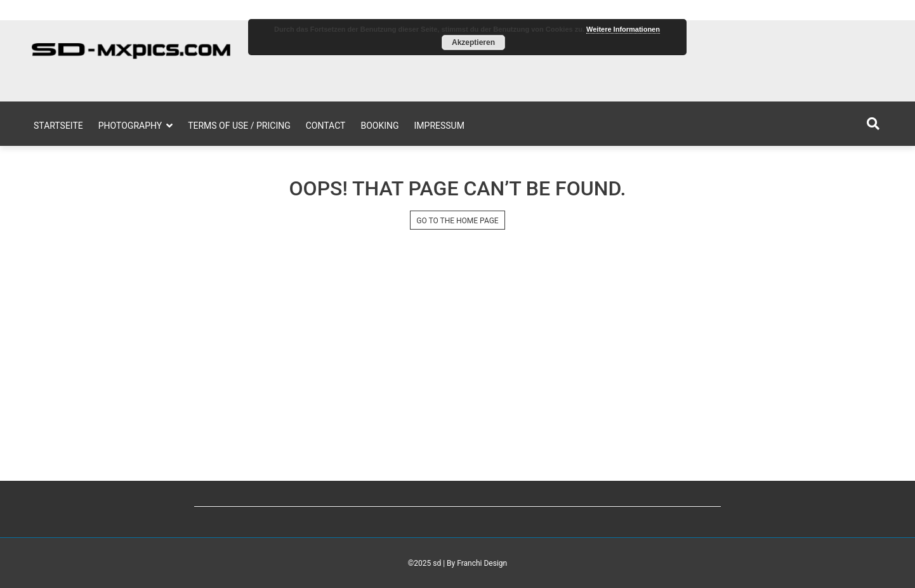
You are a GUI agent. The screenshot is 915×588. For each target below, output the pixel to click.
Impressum (439, 126)
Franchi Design (482, 563)
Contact (326, 126)
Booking (379, 126)
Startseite (58, 126)
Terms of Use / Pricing (239, 126)
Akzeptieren (473, 42)
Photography (130, 126)
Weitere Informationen (623, 29)
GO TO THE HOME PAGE (457, 221)
